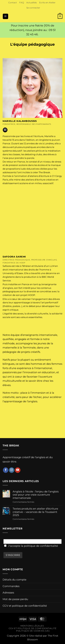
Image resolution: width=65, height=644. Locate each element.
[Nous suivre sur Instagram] (12, 470)
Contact (13, 3)
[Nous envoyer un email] (5, 130)
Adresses (8, 593)
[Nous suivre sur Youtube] (18, 470)
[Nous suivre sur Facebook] (6, 470)
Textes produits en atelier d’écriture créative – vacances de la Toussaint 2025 (35, 512)
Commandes (11, 586)
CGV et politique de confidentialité (25, 606)
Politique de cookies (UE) (33, 631)
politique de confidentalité (41, 546)
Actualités (32, 3)
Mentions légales (32, 626)
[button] (33, 8)
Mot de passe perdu (15, 599)
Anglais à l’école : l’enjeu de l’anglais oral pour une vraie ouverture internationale (36, 495)
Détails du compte (14, 580)
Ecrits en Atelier (47, 3)
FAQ (22, 3)
